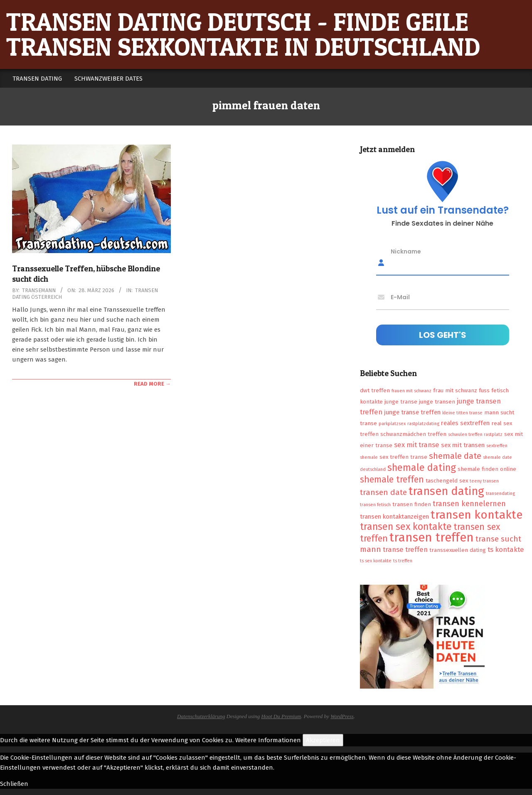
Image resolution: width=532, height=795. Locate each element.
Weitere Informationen (268, 740)
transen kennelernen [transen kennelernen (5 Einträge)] (469, 504)
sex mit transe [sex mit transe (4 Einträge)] (417, 445)
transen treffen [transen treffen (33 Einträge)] (432, 538)
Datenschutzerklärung (201, 716)
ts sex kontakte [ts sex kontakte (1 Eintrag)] (376, 561)
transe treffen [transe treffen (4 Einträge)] (405, 549)
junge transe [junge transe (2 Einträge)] (401, 402)
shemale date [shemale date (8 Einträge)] (455, 456)
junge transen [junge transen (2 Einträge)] (437, 402)
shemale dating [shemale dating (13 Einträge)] (422, 468)
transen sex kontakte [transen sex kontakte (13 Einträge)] (406, 527)
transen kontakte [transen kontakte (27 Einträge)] (477, 515)
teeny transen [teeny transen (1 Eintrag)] (484, 481)
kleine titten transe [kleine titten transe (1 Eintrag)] (462, 413)
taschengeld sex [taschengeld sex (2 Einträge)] (447, 481)
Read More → (152, 384)
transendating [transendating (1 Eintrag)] (500, 493)
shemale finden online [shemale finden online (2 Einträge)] (487, 469)
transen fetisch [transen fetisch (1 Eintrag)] (375, 505)
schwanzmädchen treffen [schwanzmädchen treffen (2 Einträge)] (413, 434)
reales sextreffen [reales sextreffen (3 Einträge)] (465, 423)
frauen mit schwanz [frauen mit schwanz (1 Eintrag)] (411, 391)
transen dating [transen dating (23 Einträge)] (446, 491)
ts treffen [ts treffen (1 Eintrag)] (403, 561)
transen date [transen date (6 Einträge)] (383, 492)
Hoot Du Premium (281, 716)
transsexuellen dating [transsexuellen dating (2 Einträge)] (458, 550)
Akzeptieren (323, 740)
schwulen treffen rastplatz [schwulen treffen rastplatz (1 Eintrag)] (475, 434)
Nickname (406, 251)
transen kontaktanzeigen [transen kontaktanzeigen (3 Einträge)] (394, 517)
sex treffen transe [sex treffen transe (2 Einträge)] (403, 457)
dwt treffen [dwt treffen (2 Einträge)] (375, 390)
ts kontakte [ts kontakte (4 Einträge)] (506, 549)
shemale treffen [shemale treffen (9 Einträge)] (392, 480)
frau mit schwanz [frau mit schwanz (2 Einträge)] (455, 390)
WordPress (342, 716)
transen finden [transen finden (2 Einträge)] (412, 504)
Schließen (14, 784)
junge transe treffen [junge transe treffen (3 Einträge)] (412, 412)
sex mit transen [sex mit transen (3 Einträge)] (463, 445)
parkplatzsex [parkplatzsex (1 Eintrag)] (392, 424)
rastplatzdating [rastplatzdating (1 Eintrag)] (423, 424)
